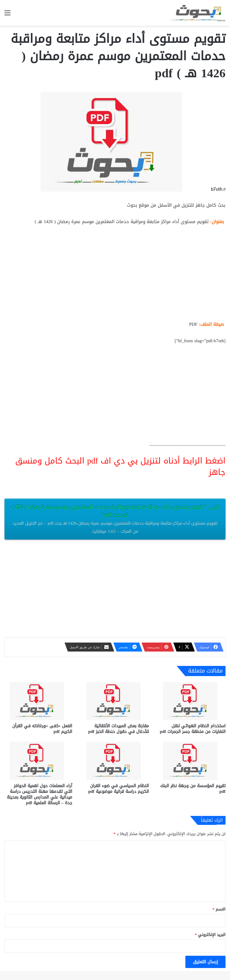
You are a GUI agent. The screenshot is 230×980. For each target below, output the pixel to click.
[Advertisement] (115, 275)
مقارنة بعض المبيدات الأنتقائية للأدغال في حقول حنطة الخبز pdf (119, 729)
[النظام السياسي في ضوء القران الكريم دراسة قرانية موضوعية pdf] (115, 761)
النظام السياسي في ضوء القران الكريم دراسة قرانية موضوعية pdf (119, 789)
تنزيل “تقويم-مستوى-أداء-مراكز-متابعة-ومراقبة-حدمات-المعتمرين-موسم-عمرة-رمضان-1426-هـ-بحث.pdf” (115, 519)
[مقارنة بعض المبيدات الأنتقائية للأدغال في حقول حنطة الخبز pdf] (115, 701)
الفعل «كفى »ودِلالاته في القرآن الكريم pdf (42, 729)
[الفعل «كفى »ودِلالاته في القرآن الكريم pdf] (38, 701)
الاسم (219, 909)
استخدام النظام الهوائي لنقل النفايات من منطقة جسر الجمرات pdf (193, 729)
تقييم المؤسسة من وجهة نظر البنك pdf (193, 789)
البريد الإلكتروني (210, 935)
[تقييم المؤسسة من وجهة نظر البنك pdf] (192, 761)
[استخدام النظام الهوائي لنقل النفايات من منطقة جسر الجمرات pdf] (192, 701)
